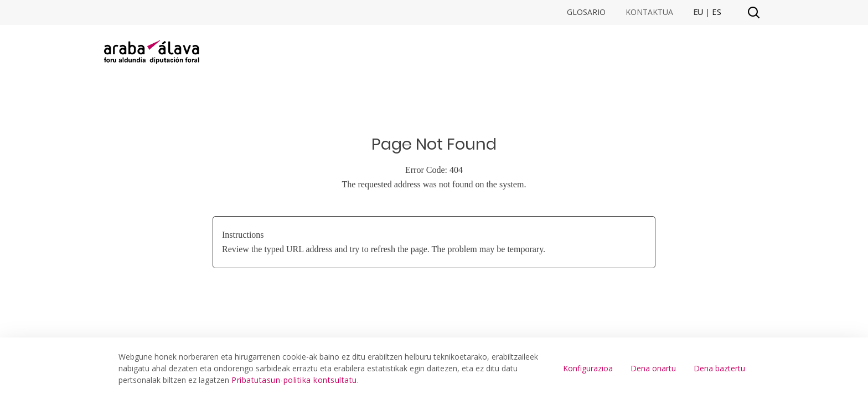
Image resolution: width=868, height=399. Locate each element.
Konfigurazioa (588, 368)
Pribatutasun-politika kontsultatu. (295, 380)
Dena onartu (653, 368)
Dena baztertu (719, 368)
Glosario (586, 12)
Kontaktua (649, 12)
